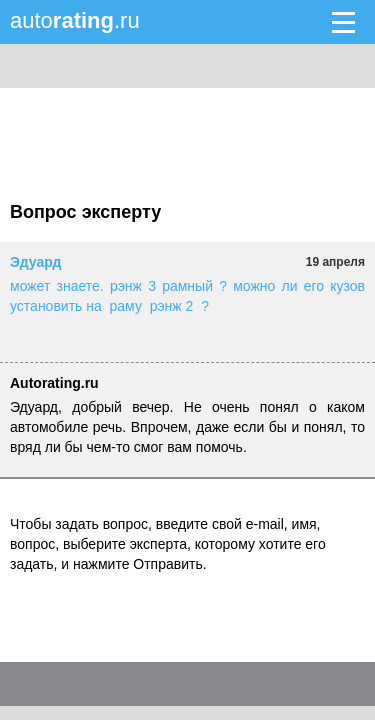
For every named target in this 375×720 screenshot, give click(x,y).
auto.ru (75, 20)
